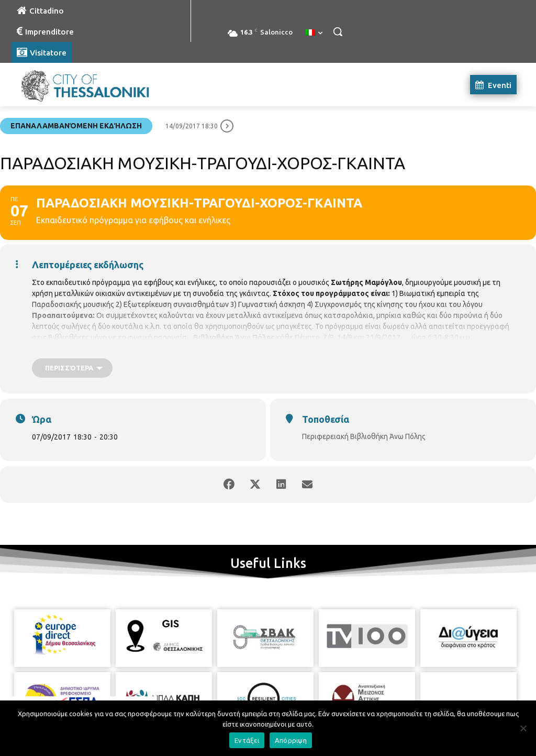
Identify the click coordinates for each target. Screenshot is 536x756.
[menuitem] (314, 33)
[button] (338, 31)
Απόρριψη (291, 740)
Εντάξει (247, 740)
